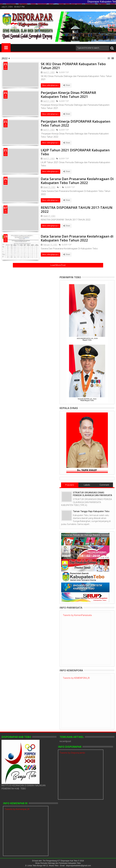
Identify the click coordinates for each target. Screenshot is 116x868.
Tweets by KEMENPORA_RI (76, 678)
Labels (87, 485)
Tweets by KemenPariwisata (77, 615)
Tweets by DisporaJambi (72, 753)
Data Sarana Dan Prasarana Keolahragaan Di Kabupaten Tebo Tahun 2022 (77, 181)
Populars (70, 485)
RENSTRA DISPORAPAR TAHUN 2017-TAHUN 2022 (77, 209)
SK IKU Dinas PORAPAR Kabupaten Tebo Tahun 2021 (73, 66)
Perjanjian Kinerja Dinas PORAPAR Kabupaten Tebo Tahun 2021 (68, 94)
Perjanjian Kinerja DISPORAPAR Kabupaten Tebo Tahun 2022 (76, 123)
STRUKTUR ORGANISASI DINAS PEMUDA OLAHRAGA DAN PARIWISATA (93, 494)
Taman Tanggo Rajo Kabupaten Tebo (91, 511)
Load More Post (58, 265)
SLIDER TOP (64, 72)
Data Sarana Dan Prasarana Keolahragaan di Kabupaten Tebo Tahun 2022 (77, 238)
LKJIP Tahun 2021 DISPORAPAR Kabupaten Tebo (75, 152)
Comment (104, 485)
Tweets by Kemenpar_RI (17, 809)
